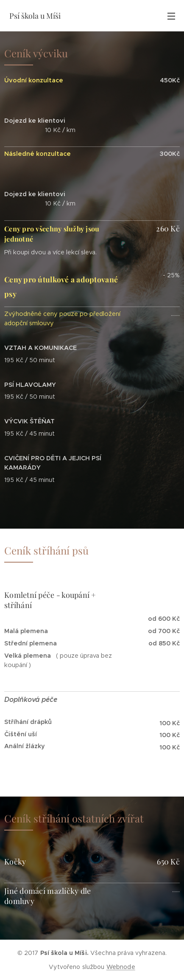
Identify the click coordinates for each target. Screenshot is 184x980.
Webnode (121, 967)
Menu (171, 16)
